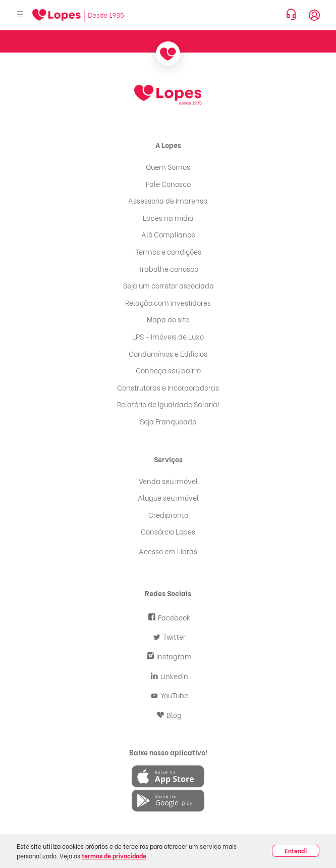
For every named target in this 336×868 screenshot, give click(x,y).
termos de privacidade (114, 856)
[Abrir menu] (20, 15)
